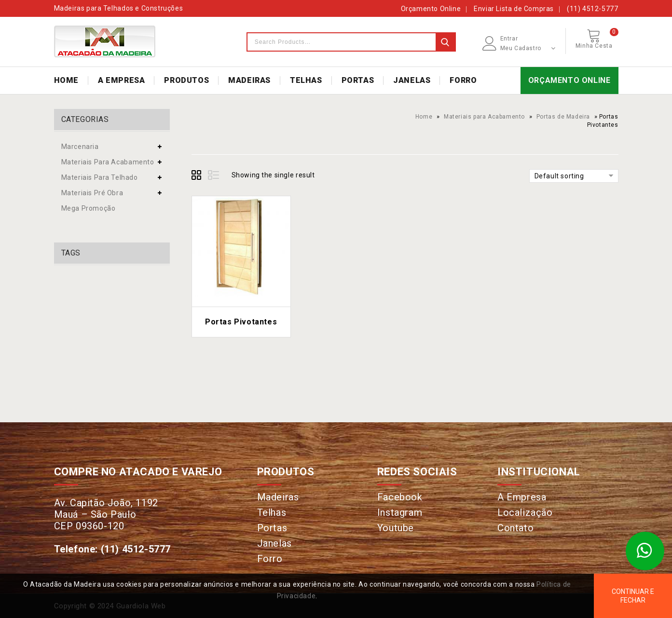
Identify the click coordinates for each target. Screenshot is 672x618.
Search (445, 42)
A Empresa (522, 497)
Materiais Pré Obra (92, 193)
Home (424, 117)
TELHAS (306, 80)
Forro (270, 559)
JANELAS (412, 80)
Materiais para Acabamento (484, 117)
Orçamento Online (431, 9)
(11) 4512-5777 (592, 9)
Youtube (396, 528)
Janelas (274, 543)
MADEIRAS (249, 80)
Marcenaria (80, 147)
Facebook (400, 497)
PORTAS (358, 80)
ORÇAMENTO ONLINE (569, 80)
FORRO (463, 80)
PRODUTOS (186, 80)
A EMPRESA (121, 80)
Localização (525, 512)
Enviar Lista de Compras (514, 9)
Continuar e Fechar (633, 596)
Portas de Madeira (563, 117)
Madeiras (278, 497)
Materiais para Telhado (100, 177)
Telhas (272, 512)
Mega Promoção (89, 208)
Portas (272, 528)
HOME (66, 80)
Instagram (400, 512)
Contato (515, 528)
